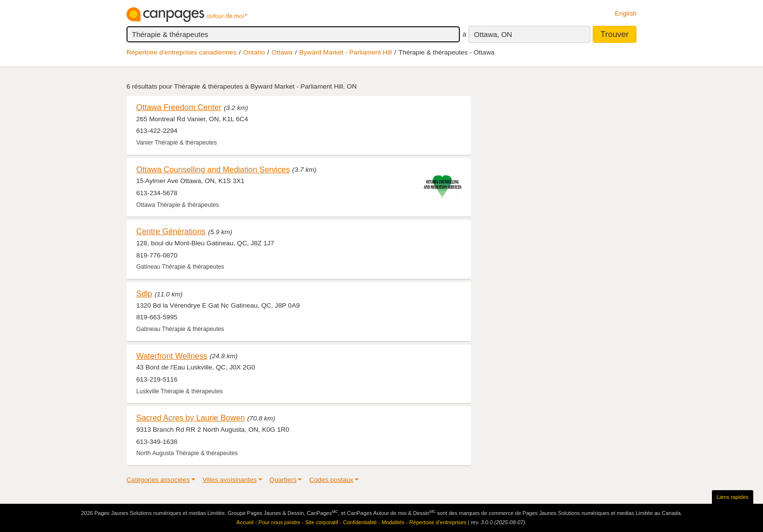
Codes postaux (331, 480)
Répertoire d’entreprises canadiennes (182, 52)
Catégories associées (158, 480)
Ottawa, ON (493, 34)
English (626, 13)
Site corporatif (322, 522)
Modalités (393, 522)
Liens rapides (733, 497)
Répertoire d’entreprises (438, 522)
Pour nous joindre (279, 522)
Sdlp (144, 294)
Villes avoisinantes (230, 480)
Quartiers (283, 480)
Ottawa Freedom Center (179, 107)
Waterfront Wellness (172, 356)
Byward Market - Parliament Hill (345, 52)
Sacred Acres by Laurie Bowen (191, 418)
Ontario (254, 52)
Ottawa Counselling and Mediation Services (213, 169)
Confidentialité (360, 522)
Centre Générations (171, 231)
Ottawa (282, 52)
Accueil (245, 522)
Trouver (615, 34)
